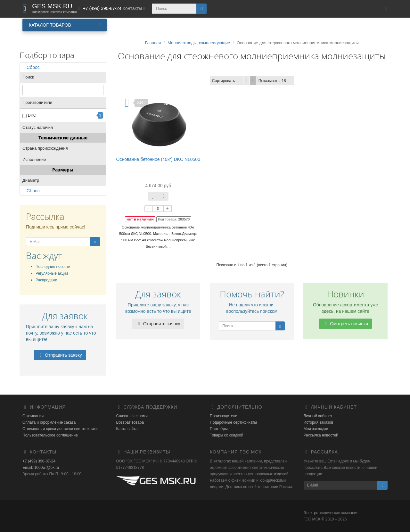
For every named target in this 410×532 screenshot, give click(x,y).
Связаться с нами (132, 416)
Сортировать (226, 81)
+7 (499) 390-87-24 (39, 461)
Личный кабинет (318, 416)
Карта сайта (127, 429)
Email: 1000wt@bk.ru (41, 468)
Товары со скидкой (226, 435)
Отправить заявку (60, 355)
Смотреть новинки (345, 324)
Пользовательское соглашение (50, 435)
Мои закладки (316, 429)
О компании (33, 416)
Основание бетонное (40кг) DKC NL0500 (158, 159)
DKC (32, 115)
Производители (224, 416)
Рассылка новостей (321, 435)
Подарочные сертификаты (233, 422)
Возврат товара (130, 422)
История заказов (319, 422)
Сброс (31, 67)
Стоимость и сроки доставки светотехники (60, 429)
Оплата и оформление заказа (49, 422)
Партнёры (219, 429)
